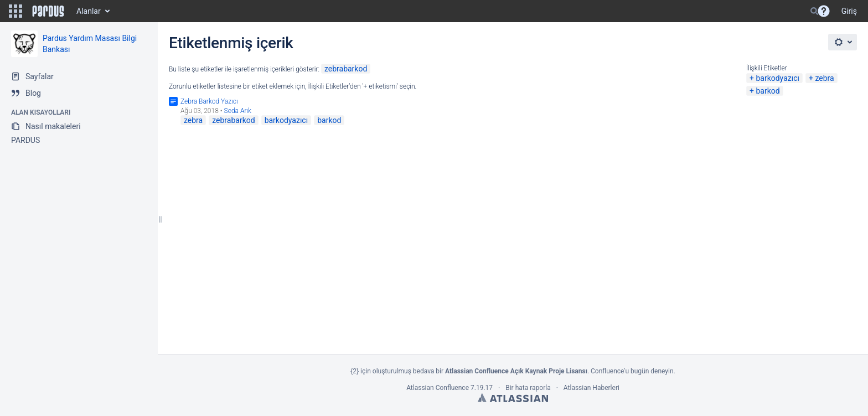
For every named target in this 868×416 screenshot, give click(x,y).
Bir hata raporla (528, 388)
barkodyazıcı (777, 78)
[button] (15, 11)
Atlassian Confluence (438, 388)
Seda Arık (238, 111)
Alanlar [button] (89, 11)
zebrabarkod (346, 69)
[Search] (814, 11)
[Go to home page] (48, 11)
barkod (768, 91)
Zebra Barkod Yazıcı (209, 101)
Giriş (849, 11)
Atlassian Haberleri (591, 388)
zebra (824, 78)
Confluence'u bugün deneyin (632, 371)
